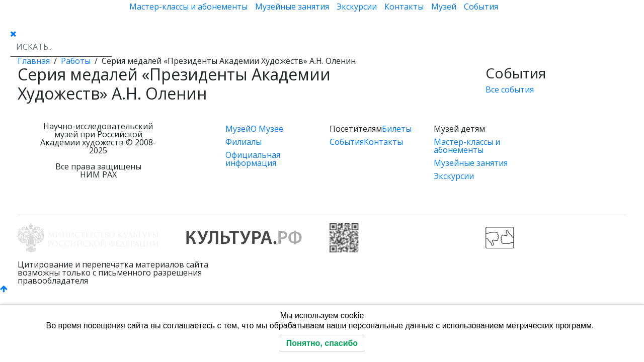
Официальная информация (253, 159)
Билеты (397, 129)
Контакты (404, 7)
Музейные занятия (292, 7)
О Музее (267, 129)
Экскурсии (357, 7)
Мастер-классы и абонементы (188, 7)
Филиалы (244, 142)
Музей (444, 7)
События (481, 7)
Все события (510, 89)
